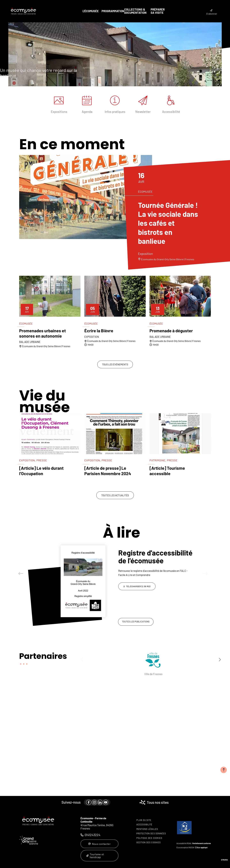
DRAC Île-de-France (126, 675)
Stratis (224, 860)
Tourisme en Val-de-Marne (180, 675)
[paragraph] (86, 197)
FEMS (207, 674)
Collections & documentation (135, 11)
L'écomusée (91, 11)
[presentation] (115, 54)
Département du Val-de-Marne (153, 675)
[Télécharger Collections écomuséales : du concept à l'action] (137, 582)
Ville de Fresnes (100, 674)
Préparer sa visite (158, 11)
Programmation (113, 11)
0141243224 (92, 835)
